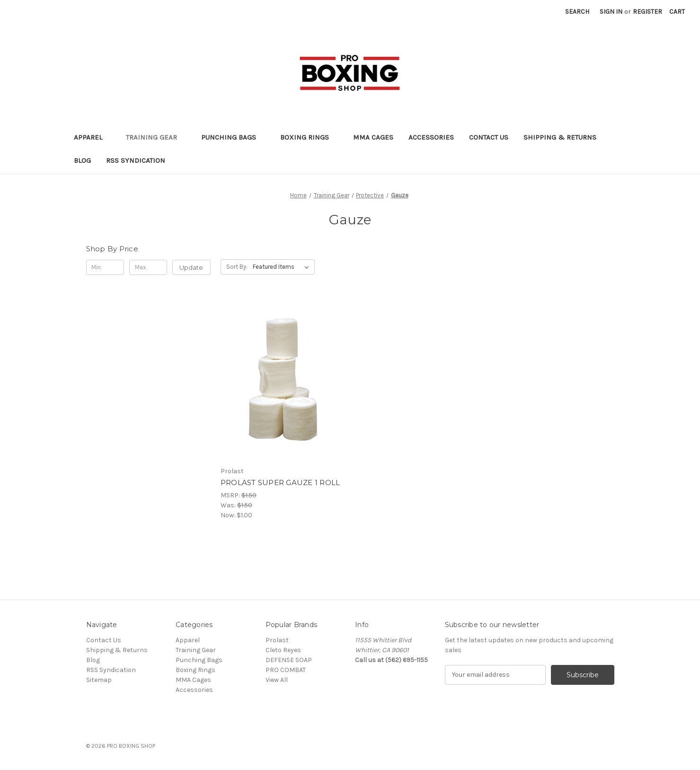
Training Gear (156, 137)
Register (647, 12)
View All (277, 680)
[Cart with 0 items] (677, 12)
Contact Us (489, 137)
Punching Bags (233, 137)
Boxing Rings (309, 137)
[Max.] (148, 267)
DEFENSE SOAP (289, 660)
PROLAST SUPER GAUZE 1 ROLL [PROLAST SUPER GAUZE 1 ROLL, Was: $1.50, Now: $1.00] (280, 482)
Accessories (431, 137)
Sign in (611, 12)
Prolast (277, 640)
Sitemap (99, 680)
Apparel (93, 137)
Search (577, 12)
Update (191, 267)
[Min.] (105, 267)
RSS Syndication (136, 160)
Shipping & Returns (560, 137)
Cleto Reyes (283, 650)
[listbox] (283, 267)
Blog (82, 160)
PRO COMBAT (286, 670)
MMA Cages (373, 137)
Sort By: (237, 267)
